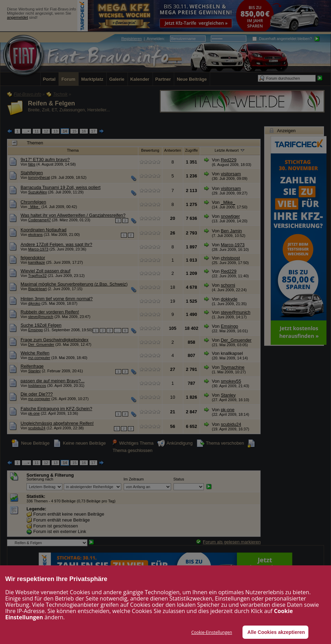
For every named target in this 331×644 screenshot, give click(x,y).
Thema (73, 150)
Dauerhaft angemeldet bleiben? (282, 39)
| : (143, 39)
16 (84, 131)
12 (46, 131)
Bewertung (150, 150)
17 (93, 131)
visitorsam (231, 174)
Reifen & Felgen (51, 103)
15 (74, 131)
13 (55, 131)
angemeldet (17, 17)
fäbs (32, 164)
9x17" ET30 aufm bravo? (45, 160)
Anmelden (155, 39)
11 (37, 131)
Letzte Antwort (230, 150)
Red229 (229, 160)
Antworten (173, 150)
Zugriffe (191, 150)
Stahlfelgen (32, 173)
